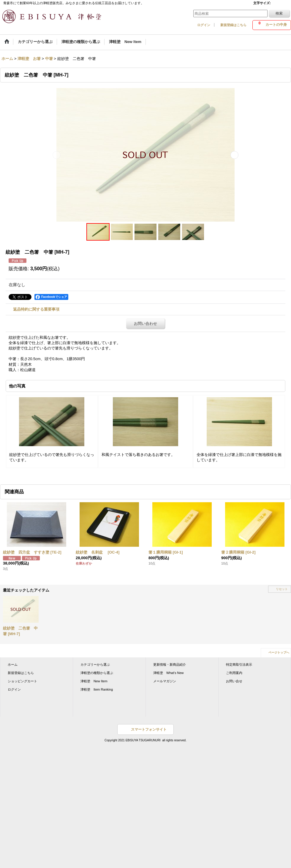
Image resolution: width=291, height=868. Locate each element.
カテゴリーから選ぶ (95, 664)
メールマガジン (165, 681)
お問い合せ (234, 681)
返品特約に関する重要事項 (36, 309)
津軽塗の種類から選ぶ (97, 673)
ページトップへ (279, 652)
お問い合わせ (145, 323)
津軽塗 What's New (169, 673)
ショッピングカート (22, 681)
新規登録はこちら (233, 25)
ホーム (13, 664)
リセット (282, 589)
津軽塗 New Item (94, 681)
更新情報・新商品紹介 (170, 664)
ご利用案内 (234, 673)
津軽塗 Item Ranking (97, 689)
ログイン (204, 25)
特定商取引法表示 (239, 664)
